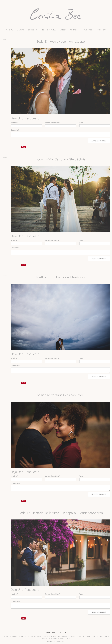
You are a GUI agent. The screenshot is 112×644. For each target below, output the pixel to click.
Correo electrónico (52, 123)
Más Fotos (89, 30)
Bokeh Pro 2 (62, 641)
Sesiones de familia (49, 30)
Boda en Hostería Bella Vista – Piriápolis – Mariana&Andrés (61, 513)
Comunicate (102, 30)
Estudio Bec (33, 30)
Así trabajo (75, 30)
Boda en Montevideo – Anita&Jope (61, 41)
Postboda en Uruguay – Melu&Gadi (61, 277)
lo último (20, 30)
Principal (9, 30)
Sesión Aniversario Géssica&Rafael (61, 395)
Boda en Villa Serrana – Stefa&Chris (61, 159)
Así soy (63, 30)
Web (81, 123)
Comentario (15, 130)
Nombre (14, 123)
